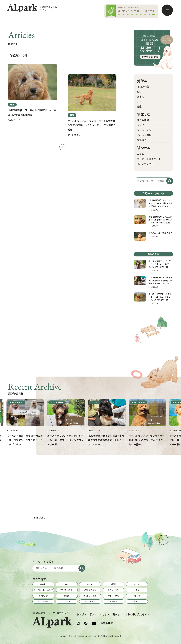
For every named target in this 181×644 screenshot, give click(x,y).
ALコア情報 (143, 86)
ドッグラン (114, 590)
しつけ (140, 91)
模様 (114, 584)
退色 (137, 584)
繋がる (143, 148)
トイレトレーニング (44, 590)
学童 (137, 590)
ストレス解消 (91, 596)
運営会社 (105, 623)
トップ (80, 614)
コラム (140, 154)
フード (114, 601)
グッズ (140, 125)
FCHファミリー (145, 164)
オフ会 (137, 596)
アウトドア (91, 601)
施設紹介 (142, 140)
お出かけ (137, 601)
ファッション (144, 130)
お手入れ (142, 96)
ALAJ (91, 584)
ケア (139, 101)
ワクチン (44, 596)
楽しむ (143, 114)
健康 (139, 106)
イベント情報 (144, 135)
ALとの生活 (44, 601)
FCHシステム (91, 590)
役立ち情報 (143, 120)
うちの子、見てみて (136, 614)
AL (67, 584)
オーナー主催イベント (149, 159)
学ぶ (142, 81)
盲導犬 (44, 584)
